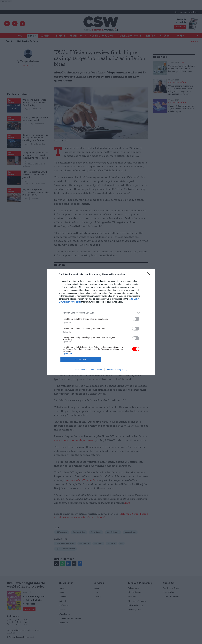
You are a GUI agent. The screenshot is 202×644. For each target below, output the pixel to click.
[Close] (150, 275)
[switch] (136, 319)
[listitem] (101, 313)
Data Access (97, 370)
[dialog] (101, 322)
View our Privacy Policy (117, 370)
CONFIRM (81, 360)
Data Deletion (81, 370)
